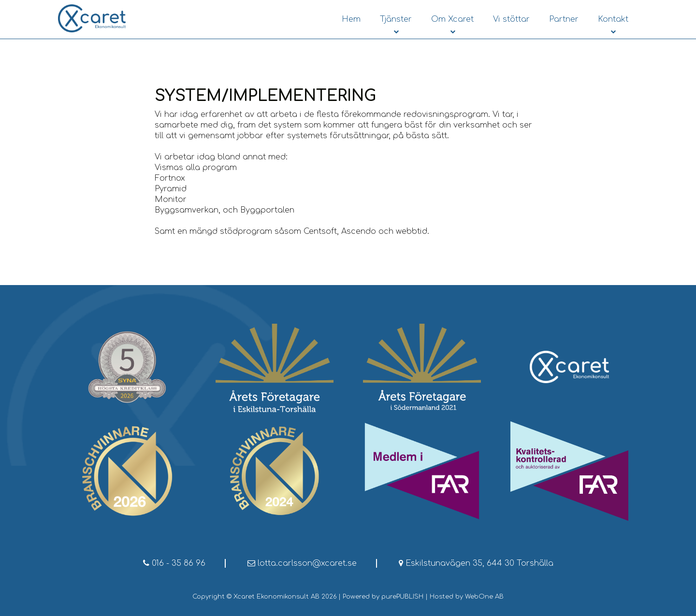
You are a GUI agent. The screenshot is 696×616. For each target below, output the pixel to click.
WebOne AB (484, 597)
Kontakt (613, 19)
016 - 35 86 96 (174, 563)
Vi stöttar (511, 19)
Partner (564, 19)
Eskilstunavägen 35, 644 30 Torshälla (476, 563)
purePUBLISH (402, 597)
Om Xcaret (452, 19)
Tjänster (396, 19)
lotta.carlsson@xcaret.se (302, 563)
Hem (351, 19)
